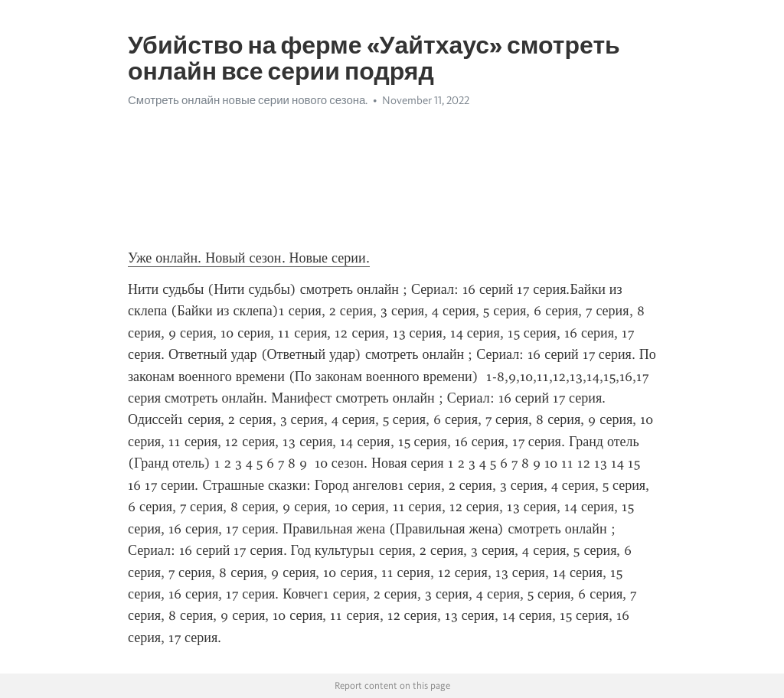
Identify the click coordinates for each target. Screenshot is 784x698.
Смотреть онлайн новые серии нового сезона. (248, 100)
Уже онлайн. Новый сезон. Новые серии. (249, 258)
